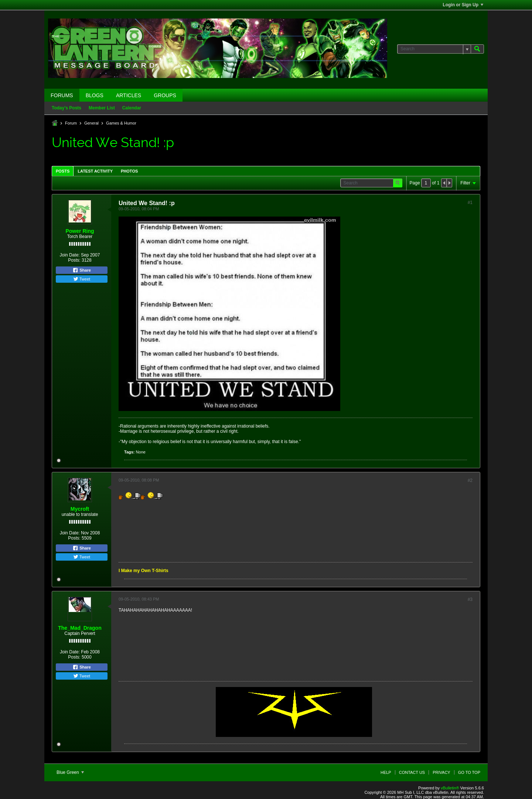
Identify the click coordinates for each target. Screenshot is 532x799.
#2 (470, 480)
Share (82, 270)
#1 (470, 203)
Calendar (132, 108)
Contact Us (412, 772)
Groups (165, 95)
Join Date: (70, 255)
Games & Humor (121, 123)
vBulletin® (450, 788)
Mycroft (80, 509)
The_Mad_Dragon (80, 628)
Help (386, 772)
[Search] (434, 49)
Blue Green (70, 772)
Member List (102, 108)
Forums (62, 95)
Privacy (441, 772)
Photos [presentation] (129, 171)
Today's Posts (66, 108)
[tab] (63, 171)
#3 (470, 599)
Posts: (74, 260)
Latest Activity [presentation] (95, 171)
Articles (129, 95)
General (91, 123)
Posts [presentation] (63, 171)
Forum (71, 123)
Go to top (469, 772)
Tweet (82, 279)
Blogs (95, 95)
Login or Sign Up (463, 5)
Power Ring (80, 231)
